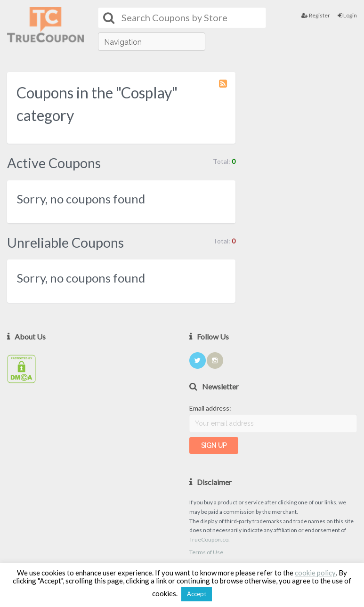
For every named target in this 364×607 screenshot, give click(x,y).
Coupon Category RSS (224, 88)
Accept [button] (197, 594)
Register (316, 15)
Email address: (210, 408)
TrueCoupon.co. (210, 539)
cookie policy (315, 573)
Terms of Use (206, 552)
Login (347, 15)
